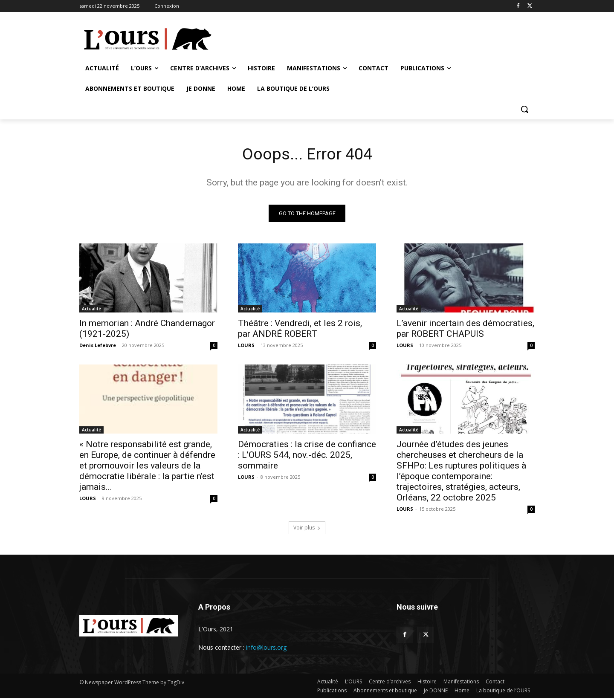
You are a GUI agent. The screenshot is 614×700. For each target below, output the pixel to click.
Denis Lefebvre (98, 346)
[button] (524, 109)
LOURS (246, 346)
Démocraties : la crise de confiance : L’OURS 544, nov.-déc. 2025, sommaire (307, 456)
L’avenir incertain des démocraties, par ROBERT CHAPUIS (465, 330)
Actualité (91, 310)
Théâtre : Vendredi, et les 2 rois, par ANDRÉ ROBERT (300, 330)
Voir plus (307, 529)
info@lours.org (266, 649)
